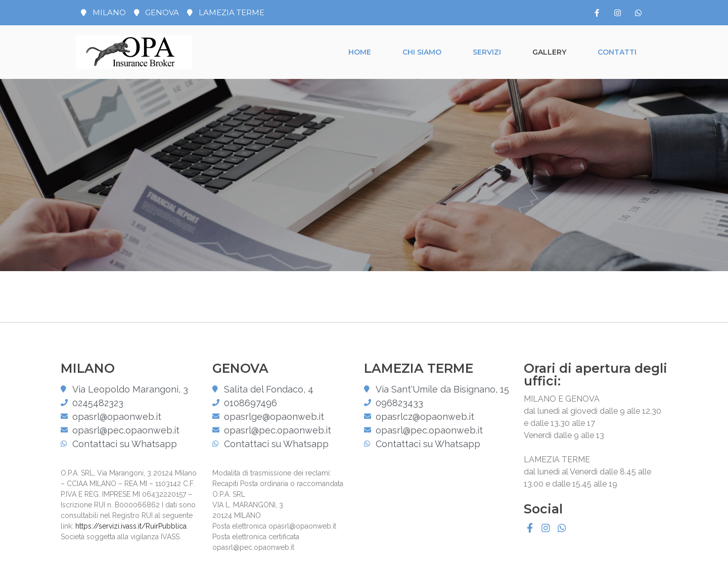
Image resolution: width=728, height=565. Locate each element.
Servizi (487, 52)
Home (360, 52)
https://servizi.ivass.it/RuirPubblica (131, 526)
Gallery (549, 52)
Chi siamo (422, 52)
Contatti (617, 52)
